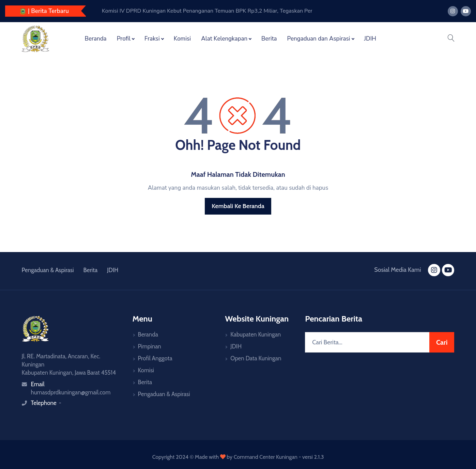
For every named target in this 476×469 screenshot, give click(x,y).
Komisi (182, 39)
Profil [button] (124, 39)
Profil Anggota (155, 358)
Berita (269, 39)
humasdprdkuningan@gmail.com (71, 392)
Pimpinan (150, 346)
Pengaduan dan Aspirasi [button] (319, 39)
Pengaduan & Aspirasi (48, 270)
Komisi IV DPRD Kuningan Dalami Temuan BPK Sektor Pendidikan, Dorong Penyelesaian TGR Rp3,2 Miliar (211, 11)
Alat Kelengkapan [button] (224, 39)
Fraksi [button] (152, 39)
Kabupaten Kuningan (256, 334)
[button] (451, 39)
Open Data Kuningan (256, 358)
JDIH (370, 39)
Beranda (96, 39)
